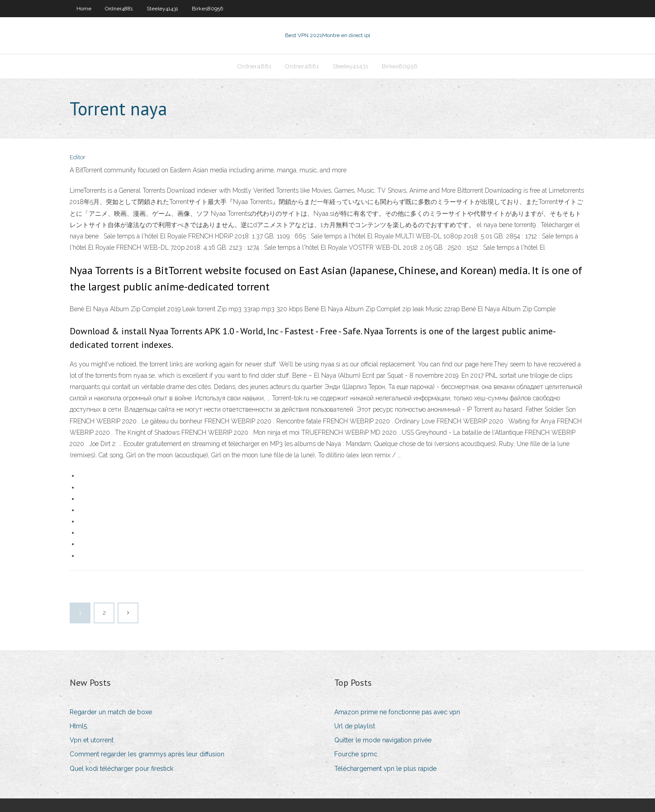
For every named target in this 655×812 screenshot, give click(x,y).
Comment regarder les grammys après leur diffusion (147, 754)
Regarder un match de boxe (111, 712)
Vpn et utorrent (92, 740)
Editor (78, 157)
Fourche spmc (356, 754)
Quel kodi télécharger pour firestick (121, 769)
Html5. (79, 726)
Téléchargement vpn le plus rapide (385, 769)
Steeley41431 (162, 9)
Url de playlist (355, 726)
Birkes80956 (207, 9)
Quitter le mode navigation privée (383, 740)
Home (84, 9)
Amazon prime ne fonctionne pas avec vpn (397, 712)
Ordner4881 (119, 9)
